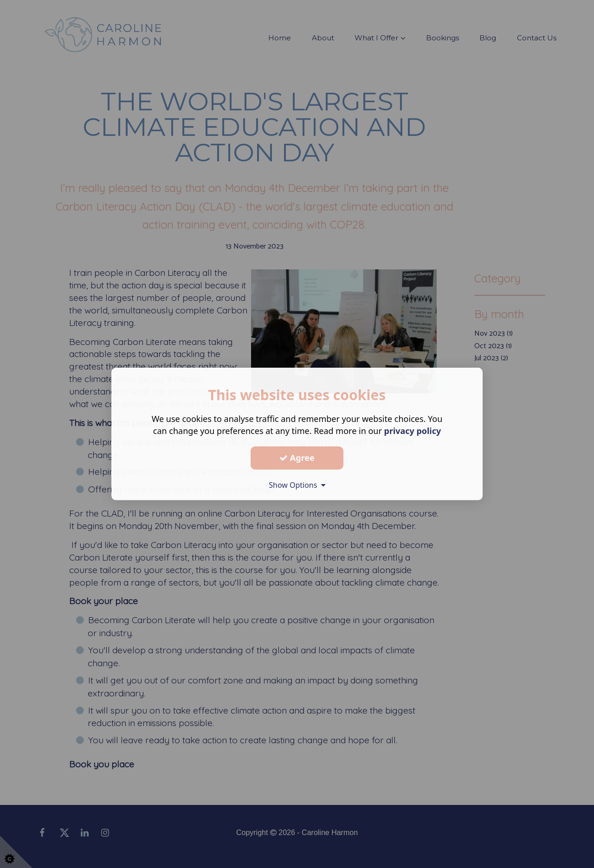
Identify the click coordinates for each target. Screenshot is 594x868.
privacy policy (412, 431)
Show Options (297, 485)
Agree (297, 458)
